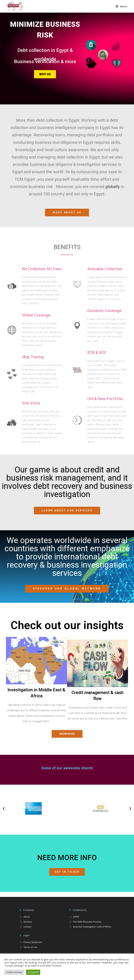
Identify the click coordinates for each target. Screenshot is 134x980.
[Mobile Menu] (122, 6)
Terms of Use (30, 947)
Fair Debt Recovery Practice (87, 922)
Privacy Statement (33, 942)
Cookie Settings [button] (14, 972)
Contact (27, 927)
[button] (4, 809)
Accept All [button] (33, 972)
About (27, 917)
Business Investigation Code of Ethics (92, 927)
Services (28, 922)
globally (113, 187)
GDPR (76, 917)
